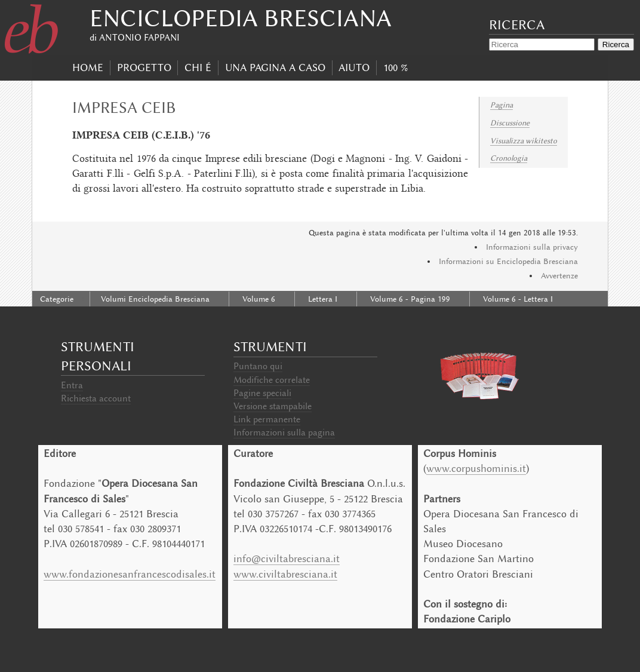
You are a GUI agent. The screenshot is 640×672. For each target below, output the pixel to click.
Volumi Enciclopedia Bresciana (155, 299)
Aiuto (354, 67)
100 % (396, 67)
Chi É (198, 67)
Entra (72, 385)
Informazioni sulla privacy (532, 247)
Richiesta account (96, 398)
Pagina (501, 105)
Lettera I (323, 299)
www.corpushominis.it (476, 468)
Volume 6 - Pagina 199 (410, 299)
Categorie (57, 299)
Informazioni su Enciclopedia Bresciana (508, 261)
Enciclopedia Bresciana (241, 18)
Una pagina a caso (275, 67)
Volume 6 (259, 299)
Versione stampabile (273, 406)
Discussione (510, 123)
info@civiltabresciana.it (287, 559)
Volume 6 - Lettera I (518, 299)
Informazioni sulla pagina (284, 432)
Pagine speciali (262, 393)
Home (88, 67)
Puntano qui (258, 366)
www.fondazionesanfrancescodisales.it (130, 574)
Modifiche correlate (272, 380)
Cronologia (509, 158)
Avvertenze (559, 276)
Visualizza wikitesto (524, 141)
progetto (144, 67)
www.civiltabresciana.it (285, 574)
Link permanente (267, 419)
